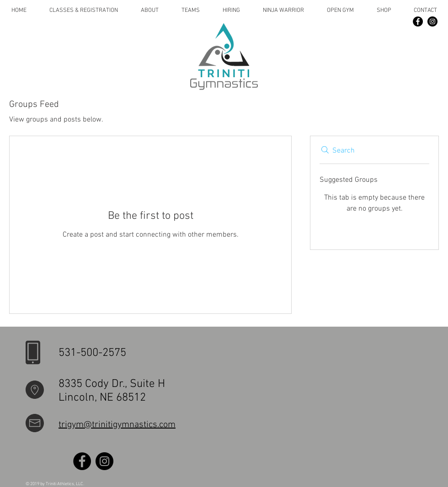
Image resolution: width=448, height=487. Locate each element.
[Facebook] (418, 21)
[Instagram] (432, 21)
